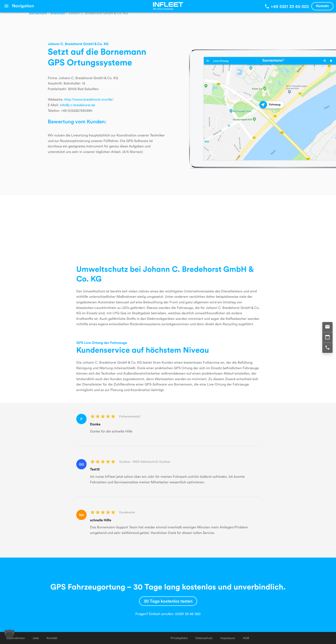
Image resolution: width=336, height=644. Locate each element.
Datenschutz (204, 638)
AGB (246, 638)
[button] (9, 635)
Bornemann (38, 13)
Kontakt (322, 6)
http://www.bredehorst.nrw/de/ (89, 99)
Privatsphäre (179, 638)
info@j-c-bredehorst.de (77, 105)
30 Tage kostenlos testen (168, 601)
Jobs (36, 638)
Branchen (58, 13)
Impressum (228, 638)
